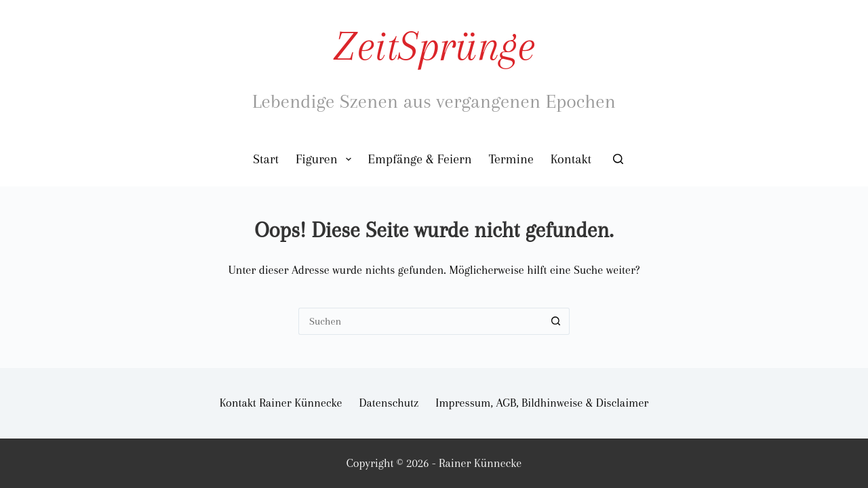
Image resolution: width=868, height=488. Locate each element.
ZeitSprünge (434, 46)
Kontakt (571, 159)
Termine (511, 159)
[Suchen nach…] (420, 321)
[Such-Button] (556, 321)
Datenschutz (389, 403)
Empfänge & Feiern (420, 159)
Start (266, 159)
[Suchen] (618, 159)
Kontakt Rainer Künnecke (281, 403)
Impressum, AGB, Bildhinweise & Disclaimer (542, 403)
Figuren (326, 159)
